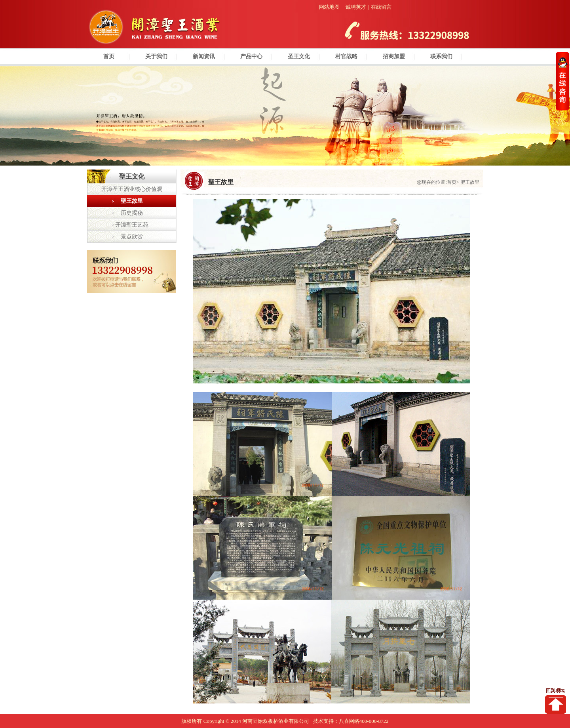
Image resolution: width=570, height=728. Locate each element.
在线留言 (381, 7)
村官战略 (346, 56)
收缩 (562, 81)
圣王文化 (299, 56)
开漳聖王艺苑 (132, 225)
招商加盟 (394, 56)
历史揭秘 (132, 213)
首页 (109, 56)
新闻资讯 (204, 56)
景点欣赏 (132, 237)
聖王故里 (132, 201)
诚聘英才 (356, 7)
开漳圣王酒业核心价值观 (132, 189)
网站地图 (329, 7)
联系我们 (441, 56)
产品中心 (251, 56)
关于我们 (156, 56)
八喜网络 (349, 721)
